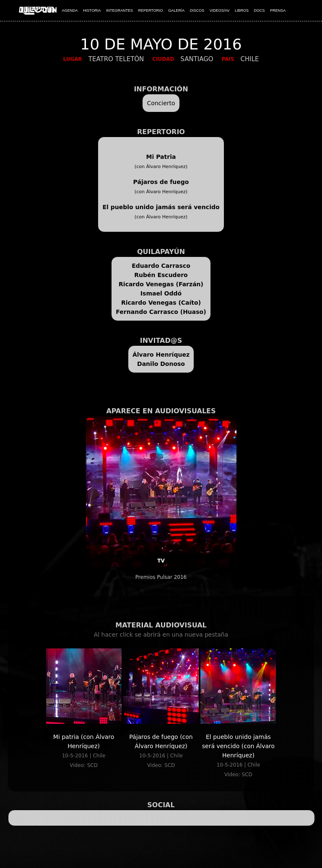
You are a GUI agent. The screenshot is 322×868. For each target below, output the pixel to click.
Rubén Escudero (161, 275)
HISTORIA (92, 10)
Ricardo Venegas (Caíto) (161, 303)
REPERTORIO (150, 10)
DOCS (260, 10)
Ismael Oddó (161, 293)
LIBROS (242, 10)
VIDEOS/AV (220, 10)
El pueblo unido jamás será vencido (161, 207)
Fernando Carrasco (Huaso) (161, 312)
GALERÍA (176, 10)
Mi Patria (161, 157)
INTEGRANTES (119, 10)
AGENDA (70, 10)
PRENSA (278, 10)
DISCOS (197, 10)
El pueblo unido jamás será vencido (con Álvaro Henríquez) (238, 746)
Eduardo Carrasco (161, 266)
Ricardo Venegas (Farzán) (161, 284)
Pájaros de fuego (161, 182)
